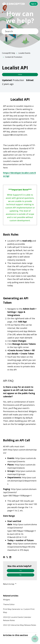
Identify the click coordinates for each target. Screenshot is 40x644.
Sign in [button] (34, 4)
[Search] (20, 31)
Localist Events (24, 53)
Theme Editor (9, 604)
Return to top (10, 584)
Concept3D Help (9, 53)
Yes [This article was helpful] (21, 571)
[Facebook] (4, 557)
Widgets (7, 600)
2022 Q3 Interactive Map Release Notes (20, 625)
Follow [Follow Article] (20, 74)
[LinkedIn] (10, 557)
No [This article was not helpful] (21, 575)
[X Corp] (7, 557)
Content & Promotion (14, 57)
